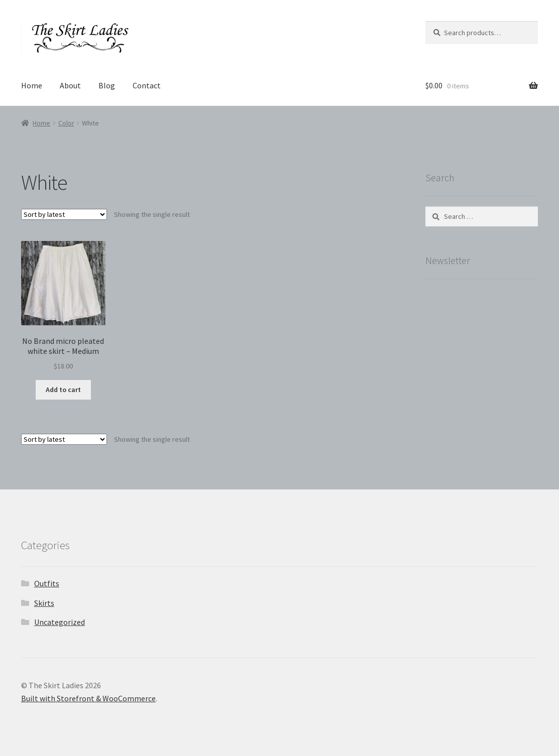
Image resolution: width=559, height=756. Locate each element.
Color (66, 123)
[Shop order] (64, 214)
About (70, 85)
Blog (107, 85)
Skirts (44, 603)
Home (32, 85)
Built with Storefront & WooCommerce (88, 698)
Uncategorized (60, 622)
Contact (147, 85)
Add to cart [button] (63, 390)
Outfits (47, 583)
